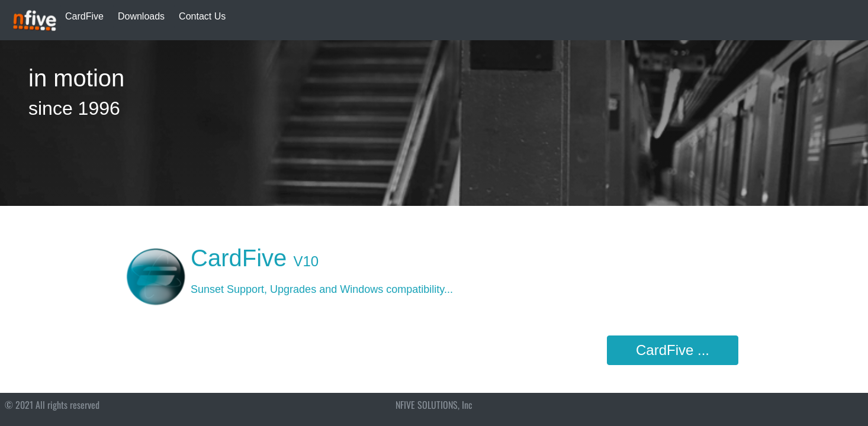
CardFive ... (673, 350)
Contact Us (202, 16)
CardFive (84, 16)
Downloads (141, 16)
